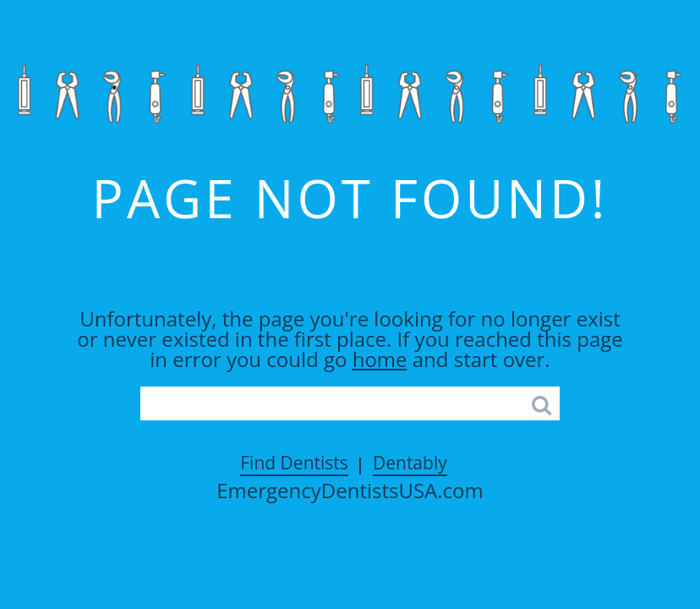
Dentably (410, 463)
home (380, 359)
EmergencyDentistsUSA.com (350, 491)
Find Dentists (294, 463)
